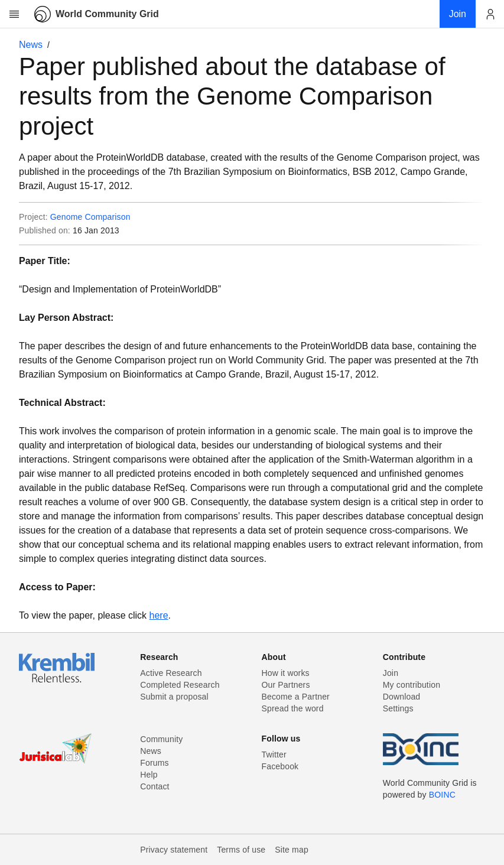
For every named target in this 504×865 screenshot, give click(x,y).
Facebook (280, 766)
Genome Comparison (90, 217)
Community (161, 739)
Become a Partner (296, 697)
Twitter (274, 755)
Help (149, 775)
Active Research (171, 673)
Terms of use (241, 850)
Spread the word (293, 708)
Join (391, 673)
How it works (286, 673)
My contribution (412, 685)
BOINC (442, 795)
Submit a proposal (174, 697)
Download (402, 697)
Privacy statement (174, 850)
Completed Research (180, 685)
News (31, 45)
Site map (292, 850)
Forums (154, 763)
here (159, 615)
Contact (155, 786)
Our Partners (286, 685)
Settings (398, 708)
